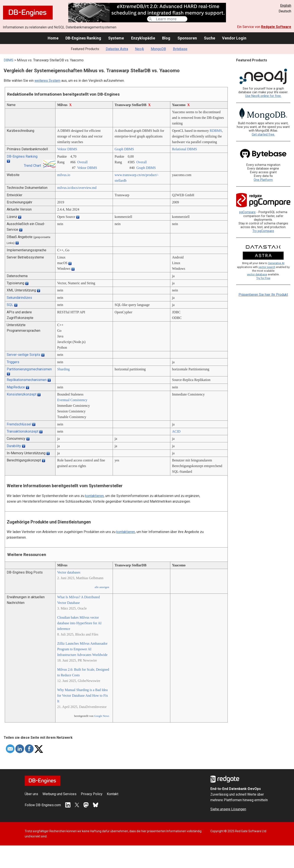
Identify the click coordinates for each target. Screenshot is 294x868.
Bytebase (180, 49)
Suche (210, 38)
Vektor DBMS (67, 149)
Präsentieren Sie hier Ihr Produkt (263, 295)
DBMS (9, 60)
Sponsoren (187, 38)
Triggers (13, 362)
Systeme (116, 38)
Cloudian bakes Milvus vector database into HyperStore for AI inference (79, 623)
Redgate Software (276, 27)
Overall (82, 162)
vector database (257, 274)
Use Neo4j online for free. (263, 96)
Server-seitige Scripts (24, 355)
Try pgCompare (263, 231)
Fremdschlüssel (19, 424)
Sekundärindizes (19, 298)
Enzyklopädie (143, 38)
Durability (14, 446)
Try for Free (263, 278)
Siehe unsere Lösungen (228, 809)
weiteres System (47, 81)
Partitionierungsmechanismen (29, 369)
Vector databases (69, 572)
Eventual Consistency (72, 400)
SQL (10, 305)
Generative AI (276, 263)
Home (53, 38)
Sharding (63, 369)
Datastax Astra (117, 49)
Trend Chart (32, 166)
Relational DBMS (184, 149)
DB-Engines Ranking (83, 38)
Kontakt (113, 794)
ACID (176, 431)
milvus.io (64, 175)
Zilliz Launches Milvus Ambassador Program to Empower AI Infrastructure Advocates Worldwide (82, 649)
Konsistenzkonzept (22, 394)
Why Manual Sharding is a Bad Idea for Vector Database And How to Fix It (83, 696)
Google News (102, 716)
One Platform (263, 180)
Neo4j (139, 49)
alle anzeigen (102, 587)
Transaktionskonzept (23, 431)
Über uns (31, 794)
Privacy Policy (92, 794)
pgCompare (247, 212)
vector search (267, 267)
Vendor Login (234, 38)
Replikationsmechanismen (27, 380)
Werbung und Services (59, 794)
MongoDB (158, 49)
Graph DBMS (124, 149)
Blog (166, 38)
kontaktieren (94, 496)
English (286, 6)
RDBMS (216, 131)
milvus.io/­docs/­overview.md (77, 188)
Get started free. (263, 135)
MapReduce (16, 387)
